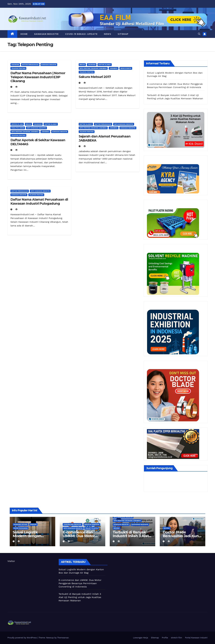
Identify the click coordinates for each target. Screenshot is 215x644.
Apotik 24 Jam (17, 124)
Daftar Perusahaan (30, 65)
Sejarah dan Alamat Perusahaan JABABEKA (105, 138)
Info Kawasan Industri (36, 128)
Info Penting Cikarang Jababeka (93, 68)
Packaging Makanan (140, 524)
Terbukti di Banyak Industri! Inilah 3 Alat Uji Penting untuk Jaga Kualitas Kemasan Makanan (80, 597)
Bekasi (82, 65)
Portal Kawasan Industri (196, 638)
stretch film (177, 638)
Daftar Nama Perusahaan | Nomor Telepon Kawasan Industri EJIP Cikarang (38, 77)
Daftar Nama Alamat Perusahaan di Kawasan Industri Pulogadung (39, 201)
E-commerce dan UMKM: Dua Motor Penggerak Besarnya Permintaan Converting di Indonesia (80, 583)
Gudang (33, 524)
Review (117, 528)
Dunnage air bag (20, 524)
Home (24, 34)
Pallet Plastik (92, 528)
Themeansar (63, 638)
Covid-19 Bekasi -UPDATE (81, 34)
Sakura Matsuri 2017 (95, 77)
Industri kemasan (92, 524)
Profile (165, 638)
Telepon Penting (18, 68)
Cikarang (15, 65)
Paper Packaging (21, 528)
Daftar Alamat (105, 65)
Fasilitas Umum (18, 128)
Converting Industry (73, 524)
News (107, 34)
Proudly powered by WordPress (22, 638)
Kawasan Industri (46, 34)
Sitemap (123, 34)
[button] (199, 34)
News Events (126, 68)
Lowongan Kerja (140, 638)
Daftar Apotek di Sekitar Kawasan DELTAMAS (38, 142)
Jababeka (114, 68)
